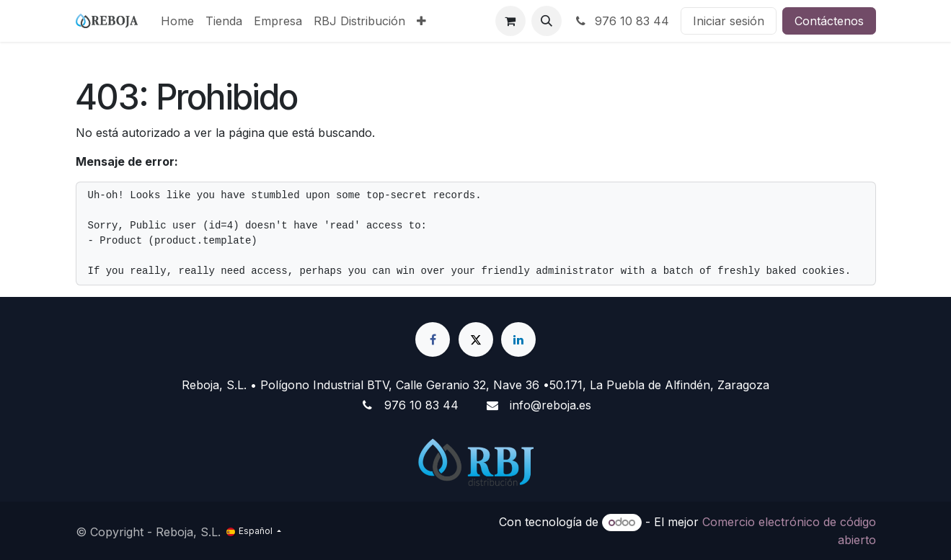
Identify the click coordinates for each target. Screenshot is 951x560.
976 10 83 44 (621, 21)
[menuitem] (177, 21)
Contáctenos (829, 21)
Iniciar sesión (729, 21)
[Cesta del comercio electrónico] (510, 21)
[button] (547, 21)
